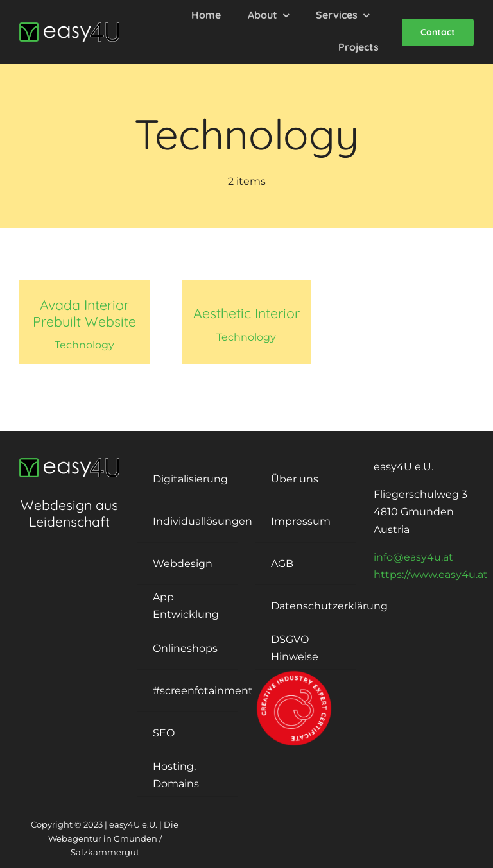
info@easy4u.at (413, 557)
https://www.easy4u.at (431, 574)
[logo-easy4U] (69, 27)
